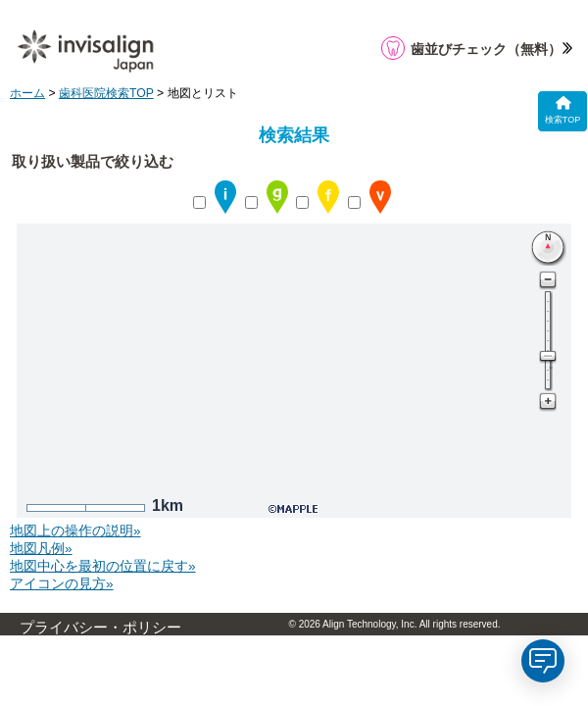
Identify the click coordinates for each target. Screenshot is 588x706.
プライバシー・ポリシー (100, 628)
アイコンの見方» (62, 584)
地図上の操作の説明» (75, 531)
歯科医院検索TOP (106, 93)
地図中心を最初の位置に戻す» (103, 566)
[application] (543, 661)
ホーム (27, 93)
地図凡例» (41, 549)
